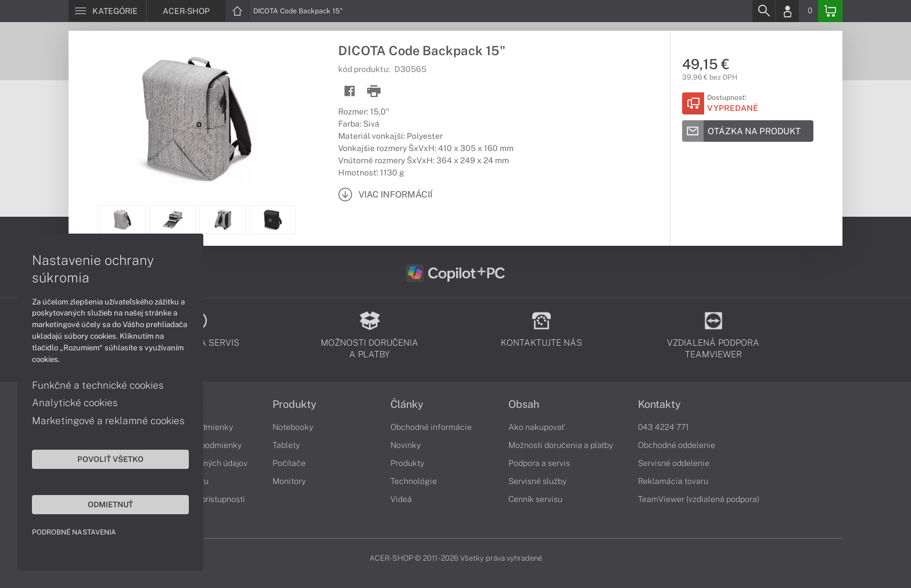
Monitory (289, 481)
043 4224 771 (663, 427)
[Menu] (107, 11)
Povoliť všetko (110, 459)
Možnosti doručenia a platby (561, 445)
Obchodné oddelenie (677, 445)
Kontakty (659, 404)
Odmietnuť (110, 504)
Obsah (524, 404)
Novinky (406, 445)
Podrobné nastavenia (74, 532)
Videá (401, 499)
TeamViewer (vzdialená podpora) (699, 499)
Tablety (286, 445)
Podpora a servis (539, 463)
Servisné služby (537, 481)
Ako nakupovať (537, 427)
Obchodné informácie (431, 427)
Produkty (295, 404)
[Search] (763, 11)
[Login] (787, 11)
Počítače (289, 463)
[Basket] (830, 11)
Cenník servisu (535, 499)
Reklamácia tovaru (673, 481)
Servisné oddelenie (674, 463)
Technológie (414, 481)
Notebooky (293, 427)
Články (407, 404)
